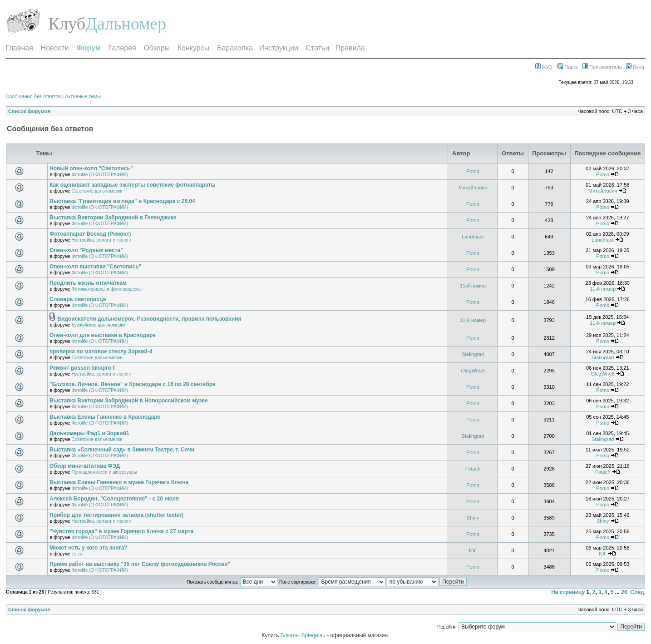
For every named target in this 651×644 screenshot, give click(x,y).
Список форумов (29, 111)
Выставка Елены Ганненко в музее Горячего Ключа (119, 482)
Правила (350, 48)
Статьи (318, 48)
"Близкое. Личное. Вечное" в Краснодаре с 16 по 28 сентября (133, 384)
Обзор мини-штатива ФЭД (85, 466)
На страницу (568, 592)
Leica (77, 554)
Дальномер (126, 24)
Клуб (67, 24)
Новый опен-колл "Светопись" (91, 168)
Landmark (473, 237)
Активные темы (83, 96)
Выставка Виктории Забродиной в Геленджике (113, 218)
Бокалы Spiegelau (304, 635)
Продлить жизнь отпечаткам (88, 283)
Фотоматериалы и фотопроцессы (106, 289)
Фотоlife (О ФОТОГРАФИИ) (99, 175)
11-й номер (473, 286)
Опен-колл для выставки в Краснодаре (103, 335)
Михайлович (473, 188)
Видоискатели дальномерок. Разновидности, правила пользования (149, 319)
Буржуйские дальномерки (98, 325)
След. (638, 592)
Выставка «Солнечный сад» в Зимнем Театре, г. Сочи (122, 450)
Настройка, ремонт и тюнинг (101, 240)
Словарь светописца (78, 299)
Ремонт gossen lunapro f (82, 368)
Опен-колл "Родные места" (86, 250)
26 (624, 592)
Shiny (473, 518)
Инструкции (278, 48)
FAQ (544, 67)
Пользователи (602, 67)
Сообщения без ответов (33, 96)
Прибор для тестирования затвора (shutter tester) (116, 515)
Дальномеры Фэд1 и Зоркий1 (89, 433)
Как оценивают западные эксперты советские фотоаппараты (133, 185)
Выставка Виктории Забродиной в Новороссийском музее (129, 401)
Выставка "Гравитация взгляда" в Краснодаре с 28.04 (122, 201)
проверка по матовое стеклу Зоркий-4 (101, 352)
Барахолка (235, 48)
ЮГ (473, 550)
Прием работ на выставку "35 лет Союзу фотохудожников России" (140, 564)
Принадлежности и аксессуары (104, 472)
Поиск (568, 67)
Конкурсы (193, 48)
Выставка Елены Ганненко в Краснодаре (105, 417)
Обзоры (157, 48)
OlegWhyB (473, 371)
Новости (55, 48)
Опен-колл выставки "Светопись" (95, 267)
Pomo (473, 171)
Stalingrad (473, 354)
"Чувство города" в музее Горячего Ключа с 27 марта (121, 531)
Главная (19, 48)
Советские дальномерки (97, 191)
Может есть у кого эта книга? (89, 548)
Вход (635, 67)
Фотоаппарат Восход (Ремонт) (90, 234)
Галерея (122, 48)
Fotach (473, 469)
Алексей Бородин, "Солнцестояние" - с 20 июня (114, 499)
